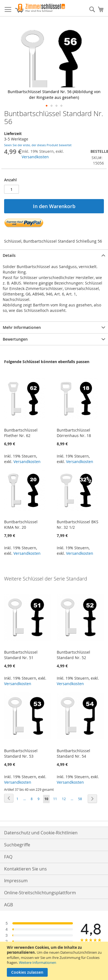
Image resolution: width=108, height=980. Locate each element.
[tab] (54, 255)
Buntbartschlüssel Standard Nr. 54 (73, 753)
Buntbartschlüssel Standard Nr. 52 (73, 655)
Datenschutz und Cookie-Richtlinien (41, 833)
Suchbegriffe (17, 845)
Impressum (16, 881)
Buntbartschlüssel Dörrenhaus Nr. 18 (74, 433)
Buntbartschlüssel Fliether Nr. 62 (21, 433)
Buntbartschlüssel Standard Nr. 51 (21, 655)
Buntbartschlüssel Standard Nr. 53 (21, 753)
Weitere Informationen (38, 962)
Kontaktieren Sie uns (25, 869)
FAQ (8, 857)
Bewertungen (15, 339)
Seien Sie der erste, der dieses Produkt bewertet (38, 145)
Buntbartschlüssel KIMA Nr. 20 (21, 525)
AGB (8, 905)
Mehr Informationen (22, 327)
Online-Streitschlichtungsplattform (40, 893)
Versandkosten (35, 157)
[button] (47, 106)
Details (9, 255)
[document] (55, 961)
